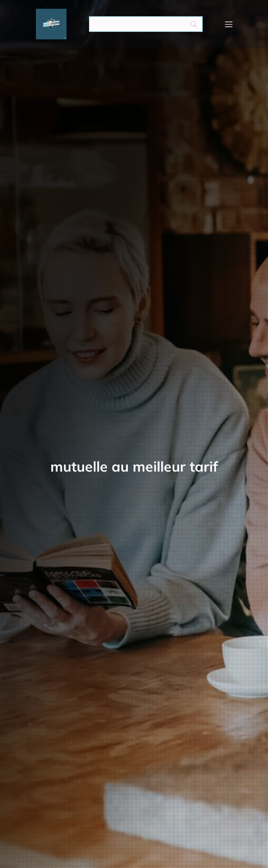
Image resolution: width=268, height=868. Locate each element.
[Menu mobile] (229, 24)
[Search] (146, 24)
